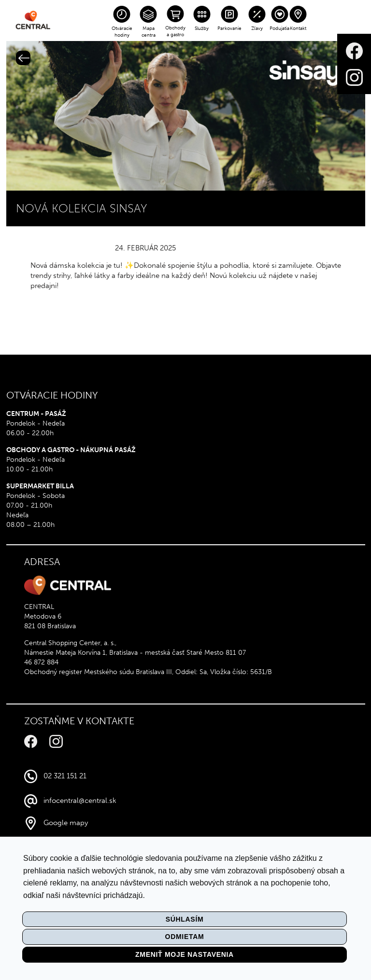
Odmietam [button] (185, 937)
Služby (202, 28)
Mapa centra (149, 32)
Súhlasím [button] (185, 919)
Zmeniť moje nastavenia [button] (185, 954)
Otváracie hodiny (122, 32)
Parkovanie (229, 28)
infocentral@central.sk (80, 801)
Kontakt (298, 28)
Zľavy (257, 28)
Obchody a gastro (175, 31)
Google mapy (66, 823)
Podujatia (279, 28)
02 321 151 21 (65, 776)
